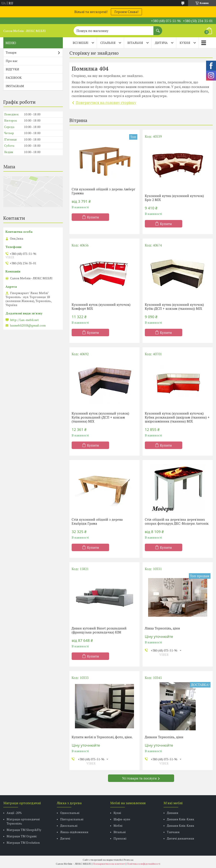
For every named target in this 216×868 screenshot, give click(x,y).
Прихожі (120, 838)
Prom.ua (128, 860)
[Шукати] (158, 28)
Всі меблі (81, 43)
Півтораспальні (72, 819)
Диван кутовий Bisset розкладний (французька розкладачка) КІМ (99, 630)
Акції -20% (14, 813)
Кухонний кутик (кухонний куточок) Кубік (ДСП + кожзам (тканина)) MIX (174, 306)
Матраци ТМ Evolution (23, 843)
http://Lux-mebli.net (24, 320)
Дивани (173, 813)
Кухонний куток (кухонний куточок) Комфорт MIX (101, 306)
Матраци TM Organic (22, 836)
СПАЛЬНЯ (108, 43)
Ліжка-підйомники (74, 832)
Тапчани (173, 832)
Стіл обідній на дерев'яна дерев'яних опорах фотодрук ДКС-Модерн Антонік (177, 521)
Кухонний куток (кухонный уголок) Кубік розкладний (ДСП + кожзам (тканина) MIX (100, 417)
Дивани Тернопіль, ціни (164, 737)
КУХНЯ (185, 43)
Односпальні (70, 813)
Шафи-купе (122, 819)
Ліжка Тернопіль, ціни (162, 628)
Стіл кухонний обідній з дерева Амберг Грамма (103, 191)
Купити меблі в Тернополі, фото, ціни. (102, 737)
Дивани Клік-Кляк (181, 819)
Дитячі (65, 838)
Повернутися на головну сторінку (106, 102)
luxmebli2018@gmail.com (28, 325)
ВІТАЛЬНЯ (135, 43)
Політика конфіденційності (144, 864)
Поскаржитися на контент (109, 864)
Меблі (118, 826)
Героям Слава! (126, 12)
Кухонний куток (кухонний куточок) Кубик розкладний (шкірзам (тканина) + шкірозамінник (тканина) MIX (177, 417)
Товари (11, 52)
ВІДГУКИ (12, 69)
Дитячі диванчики (181, 838)
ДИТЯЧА (161, 43)
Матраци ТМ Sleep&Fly (24, 830)
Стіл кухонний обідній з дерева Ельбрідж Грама (97, 521)
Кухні (117, 813)
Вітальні (120, 832)
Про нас (12, 61)
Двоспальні (69, 826)
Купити (93, 217)
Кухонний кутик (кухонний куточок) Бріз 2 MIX (174, 198)
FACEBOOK (14, 78)
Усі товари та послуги (139, 778)
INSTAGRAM (15, 86)
